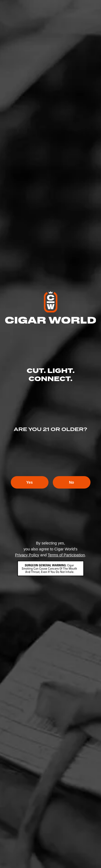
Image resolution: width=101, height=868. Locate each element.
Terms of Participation (66, 555)
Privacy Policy (27, 555)
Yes (29, 482)
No (72, 482)
